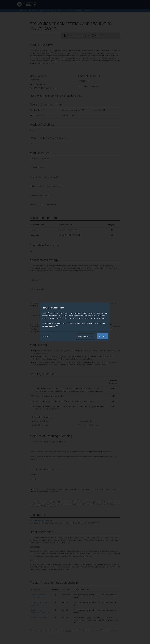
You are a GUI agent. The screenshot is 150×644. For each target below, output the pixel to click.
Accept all (102, 336)
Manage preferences (86, 336)
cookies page (51, 326)
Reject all (46, 336)
